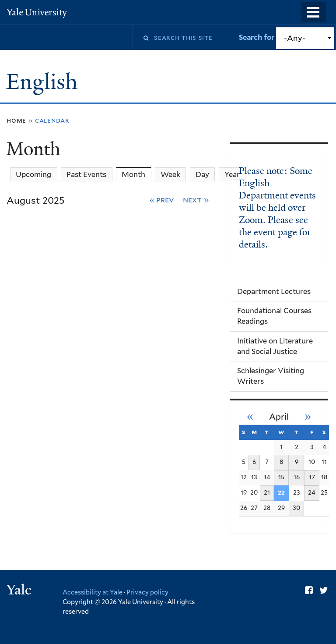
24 (312, 492)
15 (281, 477)
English (44, 82)
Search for (257, 37)
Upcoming (33, 174)
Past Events (86, 174)
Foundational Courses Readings (274, 316)
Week (170, 174)
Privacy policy (147, 592)
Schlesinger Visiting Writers (271, 376)
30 (296, 508)
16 (297, 477)
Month (136, 174)
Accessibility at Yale (93, 592)
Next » (196, 200)
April (279, 417)
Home (16, 120)
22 (281, 492)
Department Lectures (274, 291)
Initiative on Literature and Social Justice (275, 346)
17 (312, 477)
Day (202, 174)
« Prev (162, 200)
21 (267, 492)
